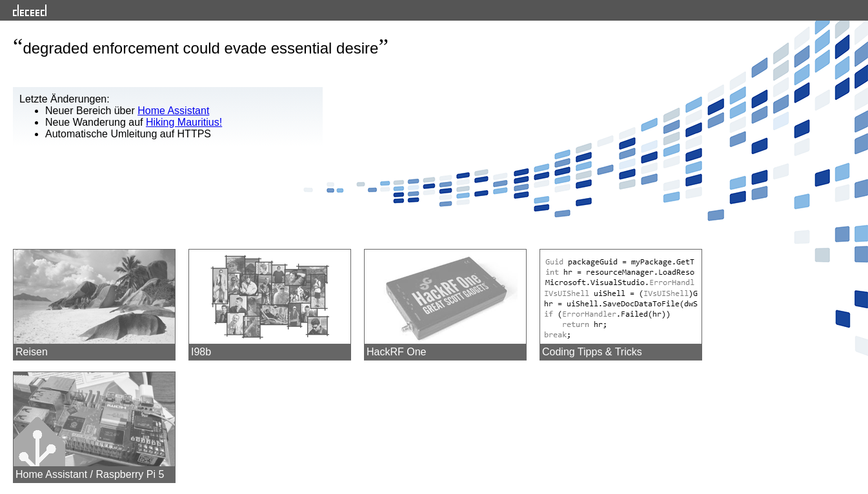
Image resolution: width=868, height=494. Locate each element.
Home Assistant (173, 111)
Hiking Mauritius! (184, 122)
